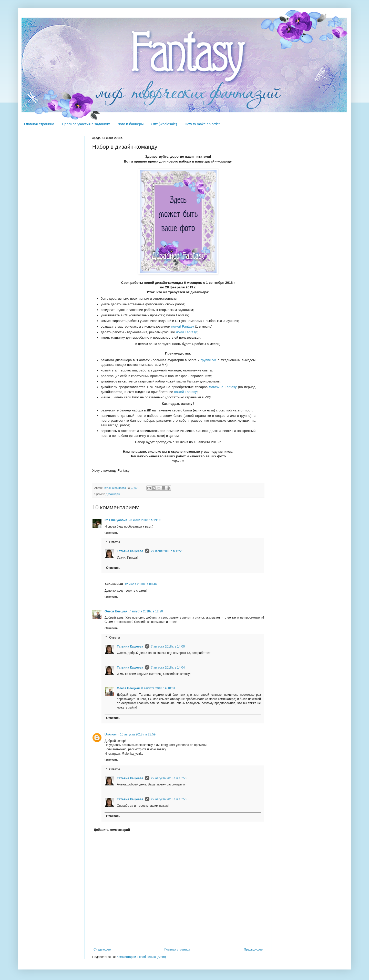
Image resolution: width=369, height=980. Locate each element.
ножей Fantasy (183, 326)
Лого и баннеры (131, 124)
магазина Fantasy (223, 387)
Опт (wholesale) (164, 124)
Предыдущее (253, 949)
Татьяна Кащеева (130, 551)
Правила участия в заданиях (86, 124)
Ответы (114, 542)
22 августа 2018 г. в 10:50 (169, 778)
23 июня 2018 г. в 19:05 (145, 520)
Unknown (111, 734)
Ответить (111, 533)
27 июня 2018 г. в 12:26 (167, 551)
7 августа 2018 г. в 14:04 (168, 668)
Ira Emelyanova (116, 520)
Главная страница (39, 124)
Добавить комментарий (112, 830)
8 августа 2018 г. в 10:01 (158, 688)
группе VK (209, 360)
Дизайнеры (113, 494)
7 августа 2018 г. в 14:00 (168, 646)
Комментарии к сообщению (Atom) (141, 957)
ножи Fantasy (186, 332)
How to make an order (202, 124)
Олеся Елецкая (116, 611)
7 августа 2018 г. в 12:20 (146, 611)
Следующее (102, 949)
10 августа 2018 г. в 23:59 (138, 734)
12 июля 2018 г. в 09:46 (141, 584)
